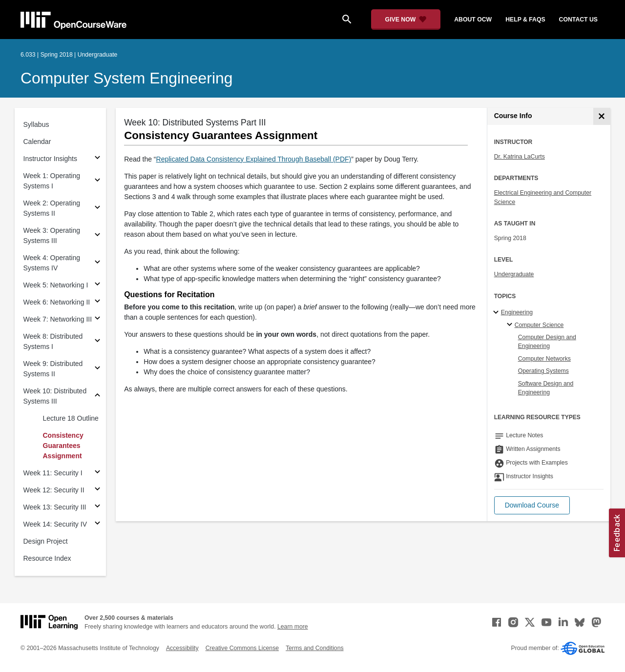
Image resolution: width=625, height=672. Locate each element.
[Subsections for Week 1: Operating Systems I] (97, 181)
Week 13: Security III (55, 507)
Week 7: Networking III (58, 319)
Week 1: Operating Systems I (52, 181)
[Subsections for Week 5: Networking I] (97, 285)
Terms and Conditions (314, 648)
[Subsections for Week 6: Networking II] (97, 302)
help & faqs (525, 20)
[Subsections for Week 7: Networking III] (97, 319)
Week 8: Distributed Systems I (53, 341)
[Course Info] (602, 116)
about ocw (473, 20)
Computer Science (539, 325)
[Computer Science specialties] (511, 325)
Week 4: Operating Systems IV (52, 263)
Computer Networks (544, 359)
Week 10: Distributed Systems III (55, 396)
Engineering (517, 312)
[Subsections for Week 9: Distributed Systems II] (97, 369)
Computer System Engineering (127, 78)
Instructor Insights (51, 159)
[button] (532, 505)
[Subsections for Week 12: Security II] (97, 490)
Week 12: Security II (54, 490)
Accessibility (182, 648)
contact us (578, 20)
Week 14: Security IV (55, 524)
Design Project (46, 541)
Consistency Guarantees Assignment (63, 446)
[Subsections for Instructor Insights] (97, 159)
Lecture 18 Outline (71, 418)
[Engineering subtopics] (497, 313)
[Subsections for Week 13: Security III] (97, 507)
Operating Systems (543, 371)
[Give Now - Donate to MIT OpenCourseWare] (406, 20)
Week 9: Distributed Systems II (53, 369)
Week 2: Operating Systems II (52, 208)
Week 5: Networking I (56, 285)
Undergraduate (514, 274)
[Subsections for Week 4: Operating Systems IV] (97, 263)
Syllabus (36, 124)
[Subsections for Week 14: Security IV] (97, 524)
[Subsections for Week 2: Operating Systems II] (97, 209)
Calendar (37, 142)
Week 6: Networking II (57, 302)
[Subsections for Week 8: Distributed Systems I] (97, 342)
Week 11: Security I (53, 473)
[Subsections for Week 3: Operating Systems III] (97, 236)
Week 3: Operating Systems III (52, 235)
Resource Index (47, 558)
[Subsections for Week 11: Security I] (97, 473)
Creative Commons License (242, 648)
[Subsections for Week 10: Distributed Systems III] (97, 397)
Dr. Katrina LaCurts (520, 157)
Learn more (293, 627)
